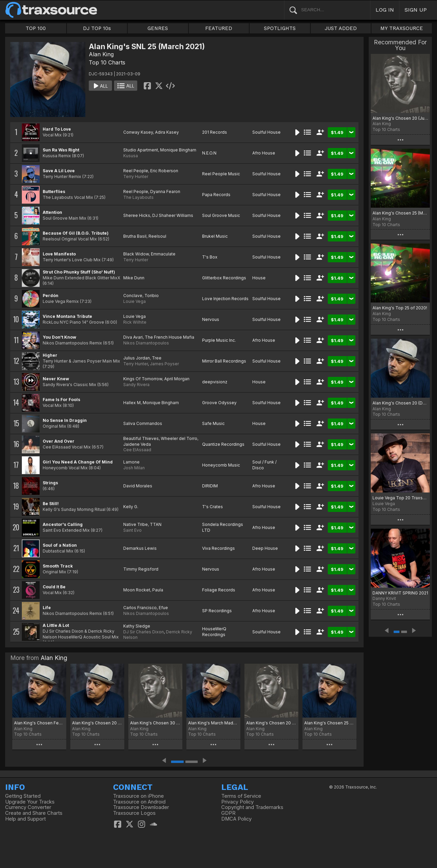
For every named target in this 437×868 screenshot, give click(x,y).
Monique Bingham (178, 150)
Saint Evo (132, 530)
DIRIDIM (210, 486)
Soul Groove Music (221, 215)
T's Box (210, 257)
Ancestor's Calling (63, 524)
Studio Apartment (141, 150)
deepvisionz (215, 382)
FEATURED (219, 28)
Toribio (152, 296)
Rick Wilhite (135, 322)
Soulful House (266, 132)
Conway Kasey (138, 132)
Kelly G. (131, 507)
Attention (52, 212)
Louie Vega (135, 301)
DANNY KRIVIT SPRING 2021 (400, 593)
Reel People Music (221, 174)
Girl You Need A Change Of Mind (78, 462)
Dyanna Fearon (165, 192)
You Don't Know (59, 337)
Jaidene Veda (137, 444)
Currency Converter (28, 807)
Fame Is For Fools (61, 400)
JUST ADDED (341, 28)
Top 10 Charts (107, 62)
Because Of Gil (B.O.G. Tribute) (76, 233)
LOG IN (385, 10)
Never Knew (56, 379)
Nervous (211, 319)
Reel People (136, 171)
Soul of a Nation (60, 545)
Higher (50, 355)
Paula (158, 590)
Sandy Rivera (136, 385)
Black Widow (136, 254)
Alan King (101, 54)
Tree (157, 358)
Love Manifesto (59, 254)
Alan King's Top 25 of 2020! (400, 308)
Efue (163, 608)
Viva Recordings (218, 548)
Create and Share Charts (34, 813)
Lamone (131, 462)
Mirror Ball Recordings (224, 361)
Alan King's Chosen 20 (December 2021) (400, 403)
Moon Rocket (137, 590)
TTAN (156, 524)
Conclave (133, 296)
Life (47, 608)
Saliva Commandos (143, 423)
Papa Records (216, 195)
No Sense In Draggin (65, 420)
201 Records (215, 132)
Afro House (264, 153)
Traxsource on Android (139, 802)
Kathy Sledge (137, 626)
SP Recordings (217, 611)
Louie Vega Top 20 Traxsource (400, 498)
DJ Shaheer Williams (173, 215)
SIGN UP (416, 10)
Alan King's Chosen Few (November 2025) (39, 723)
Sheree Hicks (137, 215)
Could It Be (54, 587)
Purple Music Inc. (219, 340)
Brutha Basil (135, 236)
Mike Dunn (134, 278)
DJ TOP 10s (97, 28)
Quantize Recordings (223, 444)
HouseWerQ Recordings (214, 632)
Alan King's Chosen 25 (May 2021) (400, 213)
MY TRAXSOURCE (402, 28)
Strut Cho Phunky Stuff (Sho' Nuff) (79, 272)
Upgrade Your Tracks (30, 802)
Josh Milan (134, 468)
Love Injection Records (225, 299)
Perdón (51, 296)
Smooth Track (58, 566)
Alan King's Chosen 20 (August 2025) (97, 723)
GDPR (228, 813)
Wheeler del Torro (179, 438)
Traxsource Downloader (141, 807)
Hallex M (132, 403)
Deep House (265, 548)
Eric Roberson (164, 171)
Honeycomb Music (221, 465)
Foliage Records (219, 590)
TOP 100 (36, 28)
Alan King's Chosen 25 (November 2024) (329, 723)
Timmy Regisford (141, 569)
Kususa (131, 156)
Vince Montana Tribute (67, 316)
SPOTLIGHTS (280, 28)
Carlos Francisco (140, 608)
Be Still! (51, 504)
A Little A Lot (56, 625)
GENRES (158, 28)
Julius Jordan (137, 358)
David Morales (138, 486)
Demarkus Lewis (140, 548)
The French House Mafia (170, 337)
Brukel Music (215, 236)
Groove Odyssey (219, 403)
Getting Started (23, 796)
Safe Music (213, 423)
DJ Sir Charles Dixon (144, 632)
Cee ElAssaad (137, 450)
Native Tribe (136, 524)
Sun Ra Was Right (61, 150)
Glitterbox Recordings (224, 278)
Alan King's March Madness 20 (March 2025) (213, 723)
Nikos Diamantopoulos (146, 343)
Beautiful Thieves (141, 438)
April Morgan (177, 379)
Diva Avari (133, 337)
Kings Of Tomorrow (143, 379)
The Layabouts (138, 197)
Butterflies (54, 192)
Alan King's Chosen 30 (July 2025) (155, 723)
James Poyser (164, 364)
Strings (50, 483)
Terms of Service (241, 796)
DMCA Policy (236, 819)
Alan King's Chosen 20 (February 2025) (271, 723)
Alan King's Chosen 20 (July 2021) (400, 118)
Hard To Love (57, 129)
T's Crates (213, 507)
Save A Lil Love (59, 171)
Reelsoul (157, 236)
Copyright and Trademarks (252, 807)
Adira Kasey (167, 132)
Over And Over (59, 441)
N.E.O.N (209, 153)
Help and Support (25, 819)
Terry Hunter (136, 176)
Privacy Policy (237, 802)
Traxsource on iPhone (138, 796)
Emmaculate (163, 254)
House (259, 278)
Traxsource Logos (134, 813)
